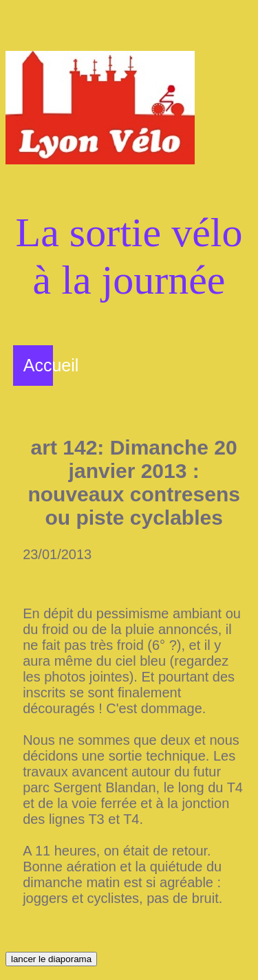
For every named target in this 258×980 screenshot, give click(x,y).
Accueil (51, 365)
